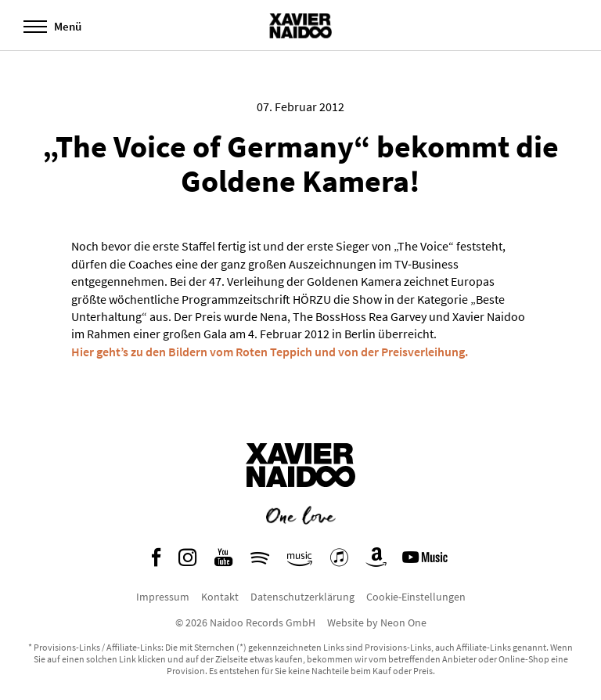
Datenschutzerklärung (302, 597)
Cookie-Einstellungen (416, 597)
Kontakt (220, 597)
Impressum (163, 597)
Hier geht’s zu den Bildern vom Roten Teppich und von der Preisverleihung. (270, 352)
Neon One (403, 622)
